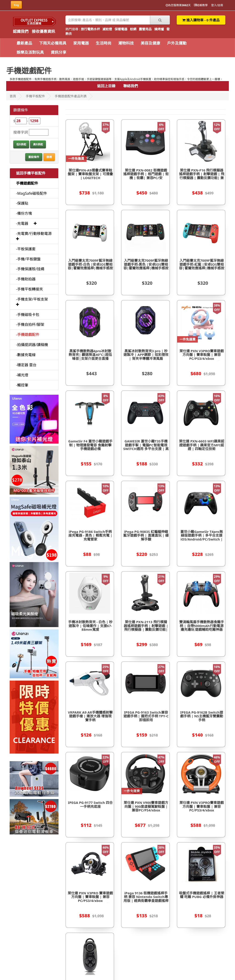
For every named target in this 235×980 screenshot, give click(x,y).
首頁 (13, 96)
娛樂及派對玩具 (30, 52)
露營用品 (145, 29)
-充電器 (22, 223)
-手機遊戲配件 (28, 335)
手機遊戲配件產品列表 (71, 96)
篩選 (49, 157)
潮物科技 (126, 43)
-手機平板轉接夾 (29, 289)
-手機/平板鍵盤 (28, 259)
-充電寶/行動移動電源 (34, 234)
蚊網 (133, 29)
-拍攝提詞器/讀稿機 (32, 345)
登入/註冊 (217, 5)
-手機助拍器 (26, 279)
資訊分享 (59, 52)
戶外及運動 (177, 43)
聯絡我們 (131, 86)
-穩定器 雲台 (26, 365)
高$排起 (38, 144)
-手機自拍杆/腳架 (30, 324)
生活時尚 (104, 43)
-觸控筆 (22, 385)
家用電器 (81, 43)
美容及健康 (150, 43)
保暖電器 (121, 29)
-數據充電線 (26, 355)
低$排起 (21, 144)
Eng (16, 5)
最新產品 (24, 43)
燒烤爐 (159, 29)
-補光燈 (22, 375)
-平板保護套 (26, 249)
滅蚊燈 (107, 29)
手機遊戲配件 (27, 183)
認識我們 (21, 31)
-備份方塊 (24, 213)
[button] (35, 223)
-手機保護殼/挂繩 (30, 269)
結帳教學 (201, 5)
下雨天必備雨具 (53, 43)
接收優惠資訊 (43, 31)
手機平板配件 (35, 96)
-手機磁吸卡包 (28, 315)
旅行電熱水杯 (90, 29)
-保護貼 (22, 203)
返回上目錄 (106, 86)
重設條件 (34, 157)
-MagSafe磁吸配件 (32, 193)
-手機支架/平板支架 (32, 299)
